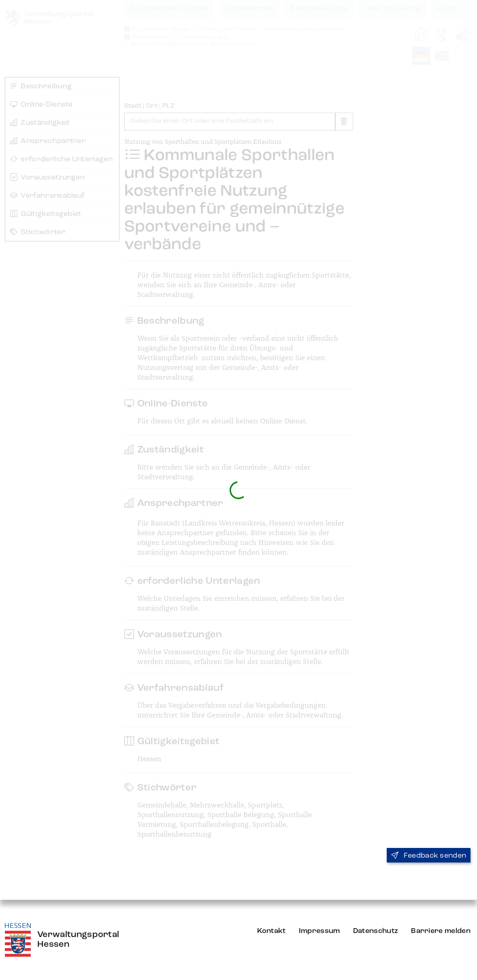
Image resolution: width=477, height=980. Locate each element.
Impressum (319, 931)
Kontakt (272, 931)
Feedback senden (429, 856)
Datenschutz (376, 931)
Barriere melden (441, 931)
